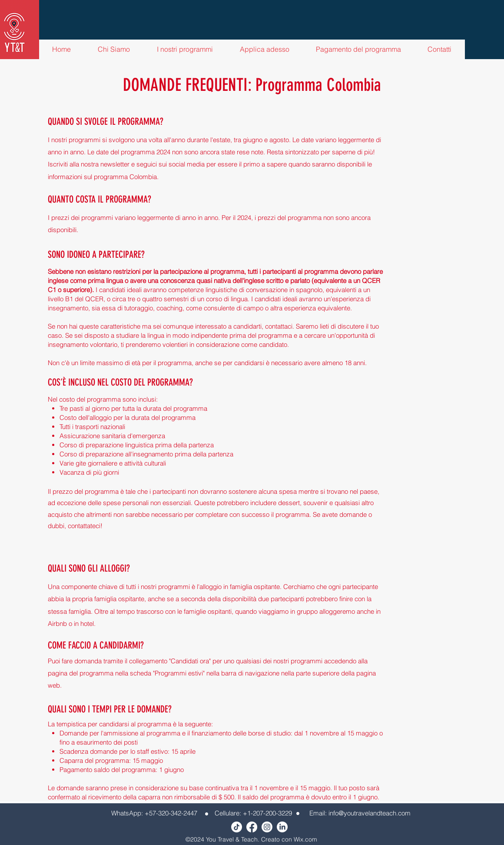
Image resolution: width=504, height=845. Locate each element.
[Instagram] (267, 827)
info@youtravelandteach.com (370, 813)
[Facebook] (252, 827)
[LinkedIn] (282, 827)
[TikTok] (237, 827)
